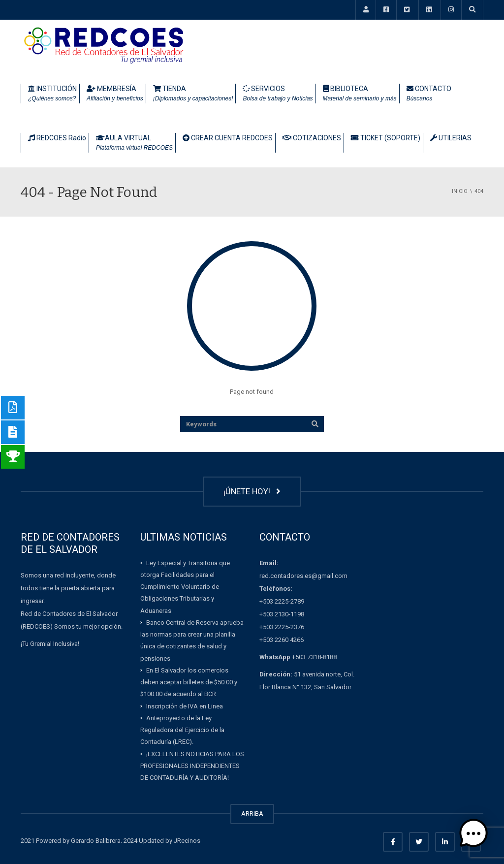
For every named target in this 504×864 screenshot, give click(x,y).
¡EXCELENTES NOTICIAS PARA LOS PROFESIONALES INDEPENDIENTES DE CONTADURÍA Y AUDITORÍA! (192, 766)
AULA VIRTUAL (134, 143)
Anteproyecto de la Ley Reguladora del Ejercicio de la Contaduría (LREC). (182, 730)
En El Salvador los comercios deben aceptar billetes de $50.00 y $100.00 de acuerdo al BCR (189, 682)
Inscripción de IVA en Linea (185, 706)
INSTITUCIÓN (52, 94)
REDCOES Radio (57, 138)
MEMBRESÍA (115, 94)
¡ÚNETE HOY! (252, 491)
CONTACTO (429, 94)
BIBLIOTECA (360, 94)
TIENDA (193, 94)
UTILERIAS (451, 138)
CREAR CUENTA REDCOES (228, 138)
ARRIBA (252, 814)
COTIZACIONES (312, 138)
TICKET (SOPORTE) (386, 138)
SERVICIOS (278, 94)
